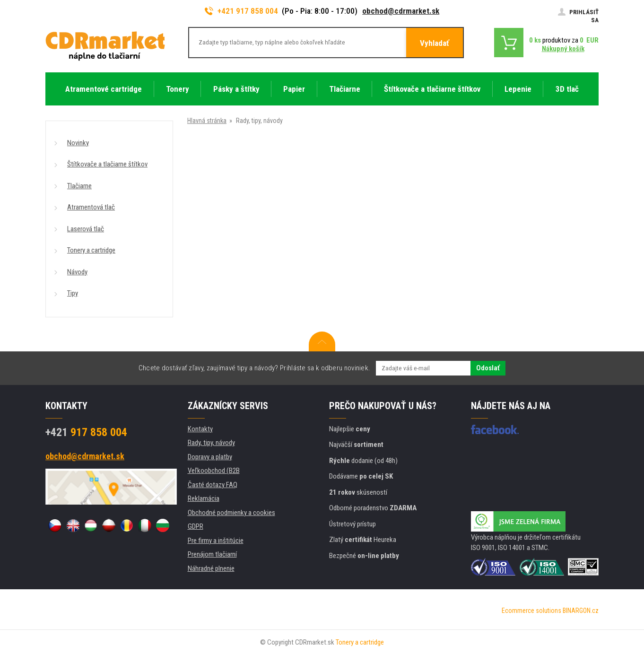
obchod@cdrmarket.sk (401, 11)
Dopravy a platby (210, 457)
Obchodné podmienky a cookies (231, 513)
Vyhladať (435, 43)
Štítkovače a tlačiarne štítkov (107, 164)
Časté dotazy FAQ (213, 485)
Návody (77, 272)
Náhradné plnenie (211, 568)
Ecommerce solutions (531, 611)
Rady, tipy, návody (211, 443)
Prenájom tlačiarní (212, 554)
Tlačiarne (79, 186)
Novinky (78, 143)
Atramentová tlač (91, 207)
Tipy (73, 293)
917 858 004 (86, 432)
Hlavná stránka (207, 121)
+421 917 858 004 (242, 11)
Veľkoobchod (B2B (214, 471)
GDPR (196, 526)
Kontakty (200, 429)
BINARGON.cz (581, 611)
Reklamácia (204, 498)
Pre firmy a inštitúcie (216, 541)
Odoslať (488, 368)
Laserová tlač (86, 229)
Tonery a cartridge (91, 250)
